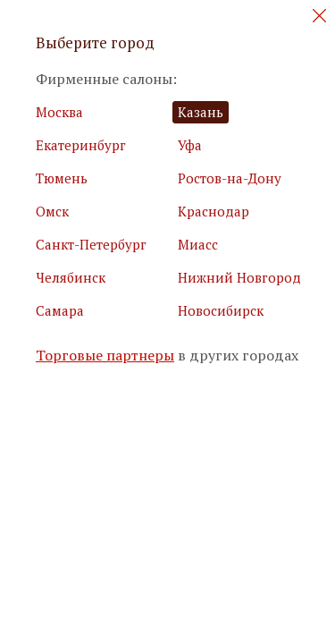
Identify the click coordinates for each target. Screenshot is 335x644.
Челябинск (71, 277)
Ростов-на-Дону (230, 178)
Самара (60, 310)
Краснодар (214, 211)
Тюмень (62, 178)
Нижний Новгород (239, 277)
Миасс (198, 244)
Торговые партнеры (105, 356)
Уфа (190, 145)
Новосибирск (221, 310)
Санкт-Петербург (91, 244)
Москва (59, 112)
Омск (52, 211)
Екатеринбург (81, 145)
